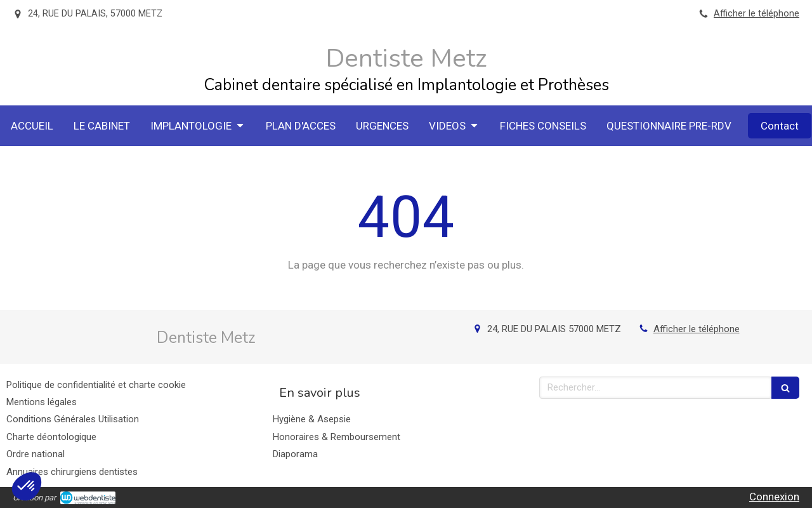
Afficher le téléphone (756, 14)
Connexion (774, 497)
